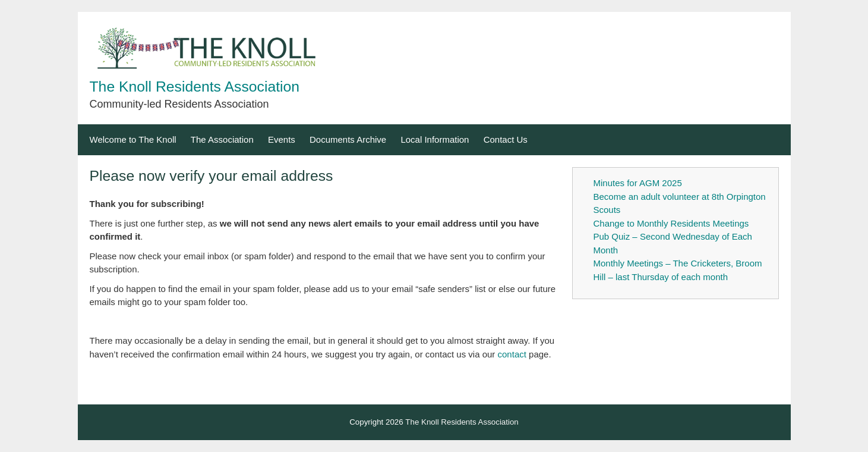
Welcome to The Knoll (133, 139)
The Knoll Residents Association (195, 87)
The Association (222, 139)
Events (282, 139)
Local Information (435, 139)
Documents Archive (348, 139)
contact (512, 354)
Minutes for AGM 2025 (638, 183)
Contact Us (506, 139)
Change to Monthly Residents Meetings (671, 223)
